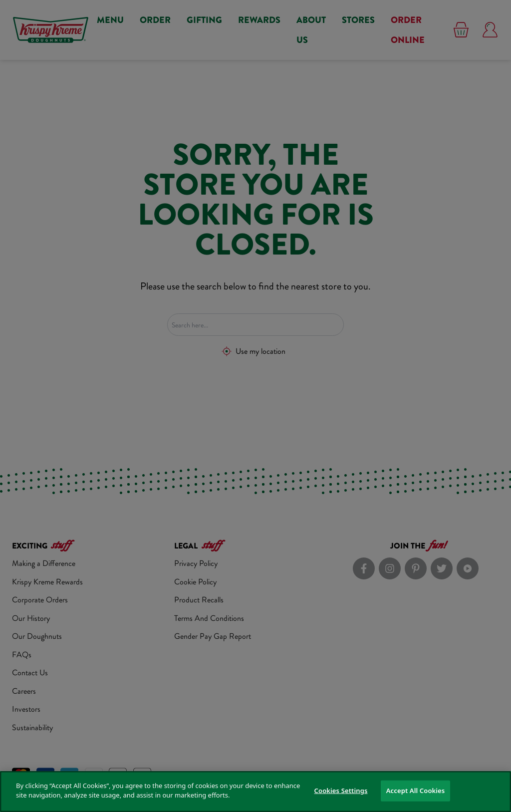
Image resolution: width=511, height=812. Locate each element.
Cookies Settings (341, 791)
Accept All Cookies (416, 791)
